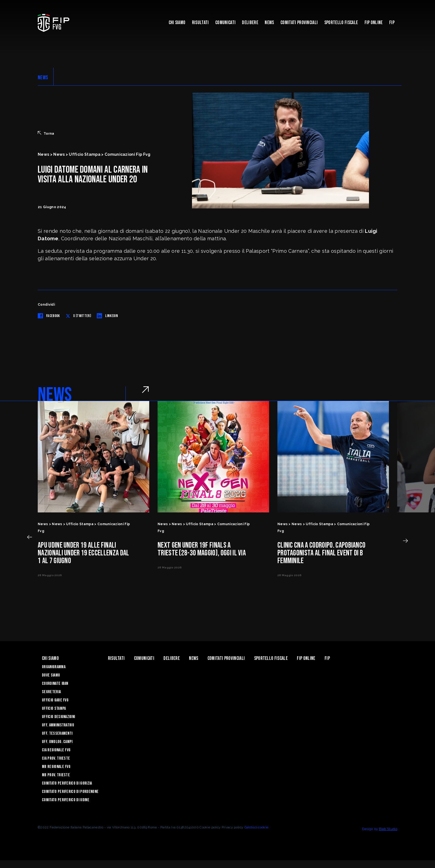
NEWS (43, 78)
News (269, 23)
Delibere (250, 23)
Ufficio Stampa (54, 709)
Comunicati (225, 23)
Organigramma (54, 667)
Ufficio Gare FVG (55, 700)
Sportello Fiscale (341, 23)
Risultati (200, 23)
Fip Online (374, 23)
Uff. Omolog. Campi (57, 742)
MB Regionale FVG (56, 767)
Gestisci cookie (256, 827)
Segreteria (51, 692)
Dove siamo (51, 675)
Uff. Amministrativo (58, 725)
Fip (392, 23)
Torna (46, 133)
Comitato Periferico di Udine (66, 800)
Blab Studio (388, 829)
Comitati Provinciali (299, 23)
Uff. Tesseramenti (57, 733)
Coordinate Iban (55, 684)
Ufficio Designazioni (58, 717)
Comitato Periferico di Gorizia (67, 783)
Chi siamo (177, 23)
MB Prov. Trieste (56, 775)
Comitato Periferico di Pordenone (70, 792)
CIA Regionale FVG (56, 750)
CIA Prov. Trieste (56, 758)
